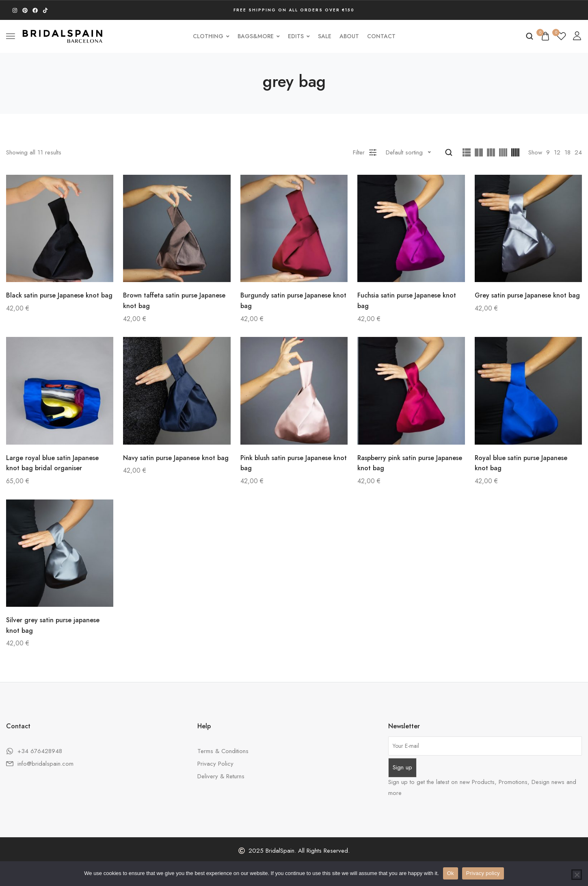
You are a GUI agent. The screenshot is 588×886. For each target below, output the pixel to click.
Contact (381, 36)
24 (578, 152)
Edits (299, 36)
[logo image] (63, 35)
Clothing (211, 36)
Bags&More (259, 36)
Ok (451, 873)
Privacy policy (483, 873)
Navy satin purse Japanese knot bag (176, 458)
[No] (577, 875)
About (349, 36)
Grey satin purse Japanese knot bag (527, 295)
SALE (325, 36)
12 (557, 152)
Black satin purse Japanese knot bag (59, 295)
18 (567, 152)
